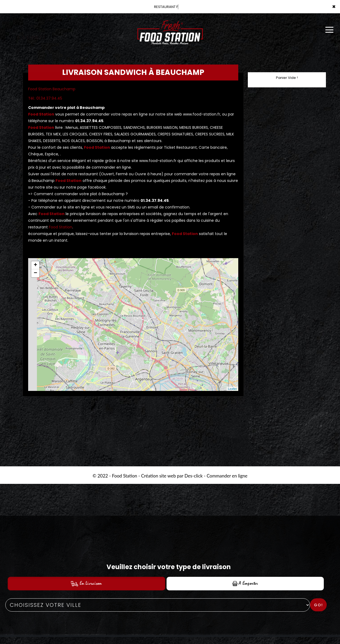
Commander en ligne (227, 476)
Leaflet (232, 389)
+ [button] (35, 265)
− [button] (35, 273)
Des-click (193, 476)
